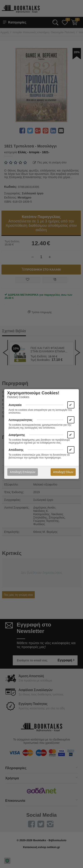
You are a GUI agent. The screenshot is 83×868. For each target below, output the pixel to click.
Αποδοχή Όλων (63, 472)
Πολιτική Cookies (18, 397)
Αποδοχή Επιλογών (23, 472)
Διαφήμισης (17, 435)
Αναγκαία (15, 405)
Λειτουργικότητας (21, 420)
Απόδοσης (16, 450)
